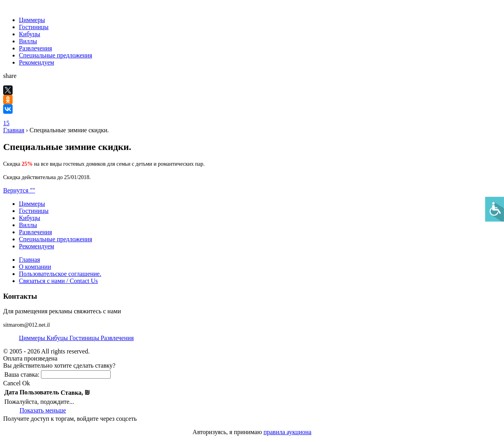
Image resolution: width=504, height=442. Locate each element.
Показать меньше (43, 410)
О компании (35, 267)
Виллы (28, 41)
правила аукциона (287, 432)
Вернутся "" (19, 190)
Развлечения (35, 48)
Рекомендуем (36, 62)
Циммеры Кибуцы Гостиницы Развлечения (76, 338)
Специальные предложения (56, 55)
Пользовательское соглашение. (60, 274)
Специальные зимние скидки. (69, 130)
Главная (14, 130)
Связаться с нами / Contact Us (58, 281)
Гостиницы (34, 27)
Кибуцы (30, 34)
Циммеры (32, 20)
